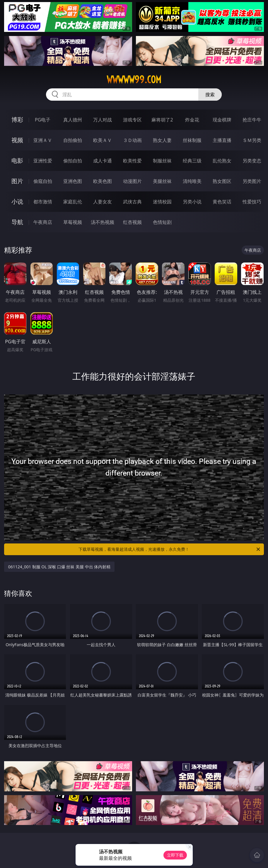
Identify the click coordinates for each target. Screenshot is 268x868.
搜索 (210, 95)
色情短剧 (162, 222)
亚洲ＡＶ (43, 140)
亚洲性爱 (43, 161)
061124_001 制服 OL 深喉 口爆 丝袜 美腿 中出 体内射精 (59, 567)
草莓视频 (73, 222)
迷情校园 (162, 202)
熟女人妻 (162, 140)
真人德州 (73, 120)
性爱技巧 (252, 202)
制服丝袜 (162, 161)
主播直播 (222, 140)
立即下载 (175, 855)
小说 (17, 201)
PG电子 (43, 120)
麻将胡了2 (162, 120)
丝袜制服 (192, 140)
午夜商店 (43, 222)
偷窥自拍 (43, 181)
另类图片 (252, 181)
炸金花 (192, 120)
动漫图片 (132, 181)
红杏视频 (132, 222)
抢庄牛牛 (252, 120)
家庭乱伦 (73, 202)
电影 (17, 161)
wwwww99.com (134, 80)
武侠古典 (132, 202)
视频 (17, 140)
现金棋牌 (222, 120)
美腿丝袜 (162, 181)
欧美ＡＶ (103, 140)
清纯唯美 (192, 181)
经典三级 (192, 161)
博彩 (17, 120)
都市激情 (43, 202)
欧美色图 (103, 181)
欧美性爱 (132, 161)
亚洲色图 (73, 181)
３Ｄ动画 (132, 140)
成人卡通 (103, 161)
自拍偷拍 (73, 140)
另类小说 (192, 202)
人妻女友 (103, 202)
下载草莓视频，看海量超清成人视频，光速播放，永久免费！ (170, 549)
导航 (17, 222)
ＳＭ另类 (252, 140)
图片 (17, 181)
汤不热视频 (103, 222)
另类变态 (252, 161)
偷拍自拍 (73, 161)
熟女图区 (222, 181)
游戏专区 (132, 120)
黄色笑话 (222, 202)
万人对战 (103, 120)
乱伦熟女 (222, 161)
